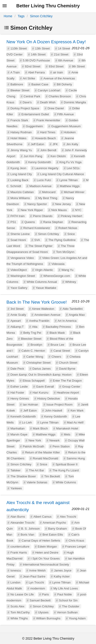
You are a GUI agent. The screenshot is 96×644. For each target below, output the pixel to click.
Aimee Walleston (43, 309)
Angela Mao (77, 315)
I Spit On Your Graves (45, 558)
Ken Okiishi (58, 156)
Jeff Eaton (38, 144)
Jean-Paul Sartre (34, 576)
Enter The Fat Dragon (67, 381)
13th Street (42, 48)
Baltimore (17, 84)
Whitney (71, 282)
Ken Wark (77, 410)
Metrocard (49, 192)
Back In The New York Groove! (37, 302)
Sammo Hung (76, 458)
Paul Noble (64, 594)
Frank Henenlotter (48, 120)
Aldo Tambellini (73, 309)
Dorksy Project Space (25, 108)
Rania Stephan (53, 222)
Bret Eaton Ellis (53, 535)
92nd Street (33, 66)
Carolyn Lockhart (49, 90)
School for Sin (68, 600)
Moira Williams (20, 198)
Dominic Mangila (75, 102)
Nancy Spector (37, 204)
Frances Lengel (76, 547)
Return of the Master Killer (42, 452)
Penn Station (61, 446)
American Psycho (54, 523)
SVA (37, 240)
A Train (15, 72)
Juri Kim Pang (33, 156)
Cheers (56, 357)
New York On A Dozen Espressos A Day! (46, 42)
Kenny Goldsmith (40, 162)
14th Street (38, 54)
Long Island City (21, 174)
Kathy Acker (62, 576)
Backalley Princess (58, 327)
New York (35, 440)
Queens (30, 222)
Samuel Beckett (40, 600)
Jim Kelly (72, 144)
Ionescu (16, 570)
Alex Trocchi (68, 517)
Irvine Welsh (37, 570)
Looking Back (19, 180)
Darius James (42, 369)
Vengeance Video (22, 258)
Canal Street (62, 351)
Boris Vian (27, 535)
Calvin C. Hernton (33, 351)
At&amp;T (17, 327)
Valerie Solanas (37, 482)
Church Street (68, 363)
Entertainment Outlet (35, 114)
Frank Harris (19, 553)
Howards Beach (45, 138)
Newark (55, 440)
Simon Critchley (41, 16)
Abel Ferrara (36, 72)
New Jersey (63, 204)
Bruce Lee (57, 345)
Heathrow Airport (68, 393)
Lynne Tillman (69, 180)
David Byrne (67, 369)
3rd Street (17, 309)
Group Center (71, 387)
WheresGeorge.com (57, 276)
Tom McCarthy (20, 612)
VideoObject (19, 270)
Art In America (67, 321)
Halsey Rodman (21, 132)
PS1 (13, 222)
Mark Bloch (40, 428)
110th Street (19, 48)
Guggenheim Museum (66, 126)
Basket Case (40, 84)
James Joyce (63, 570)
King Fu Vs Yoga (70, 162)
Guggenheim (34, 126)
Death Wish (48, 102)
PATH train (17, 216)
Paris (46, 594)
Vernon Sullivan (67, 612)
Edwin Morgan (47, 547)
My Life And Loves (66, 588)
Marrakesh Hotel (67, 428)
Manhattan (17, 428)
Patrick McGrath (33, 446)
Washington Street (23, 276)
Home (8, 16)
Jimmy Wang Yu (21, 150)
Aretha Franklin (39, 321)
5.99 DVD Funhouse (36, 60)
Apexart (16, 321)
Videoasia (58, 264)
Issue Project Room (60, 405)
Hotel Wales (18, 138)
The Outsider (71, 606)
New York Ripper (32, 210)
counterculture (20, 547)
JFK (55, 144)
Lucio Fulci (44, 180)
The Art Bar (37, 470)
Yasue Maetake (46, 288)
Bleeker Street (20, 90)
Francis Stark (19, 120)
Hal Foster (17, 393)
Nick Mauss (59, 210)
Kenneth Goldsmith (23, 416)
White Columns (66, 482)
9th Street (78, 66)
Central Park (32, 96)
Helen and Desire (47, 553)
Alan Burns (18, 517)
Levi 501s (73, 168)
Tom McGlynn (65, 252)
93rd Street (56, 66)
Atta (35, 327)
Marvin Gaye (19, 434)
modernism (38, 588)
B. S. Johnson (31, 529)
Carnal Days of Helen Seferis (41, 541)
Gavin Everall (45, 387)
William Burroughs (48, 618)
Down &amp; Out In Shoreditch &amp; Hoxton (41, 375)
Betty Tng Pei (32, 333)
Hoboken (70, 132)
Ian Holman (30, 405)
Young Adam (77, 618)
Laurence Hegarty (46, 168)
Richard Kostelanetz (37, 228)
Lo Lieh (27, 422)
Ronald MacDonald (45, 458)
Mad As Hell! (75, 422)
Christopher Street (38, 363)
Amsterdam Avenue (47, 315)
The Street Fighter (40, 246)
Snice (71, 234)
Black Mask (57, 333)
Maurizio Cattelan (22, 192)
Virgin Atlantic (44, 270)
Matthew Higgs (70, 186)
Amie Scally (18, 315)
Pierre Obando (43, 216)
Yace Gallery (19, 288)
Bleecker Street (31, 339)
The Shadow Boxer (23, 476)
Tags (21, 16)
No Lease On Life (22, 594)
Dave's (27, 102)
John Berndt (48, 150)
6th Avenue (66, 60)
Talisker (15, 470)
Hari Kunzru (40, 393)
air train (58, 72)
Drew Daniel (56, 108)
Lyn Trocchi (36, 582)
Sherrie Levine (20, 234)
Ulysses (43, 612)
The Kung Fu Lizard (65, 470)
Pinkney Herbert (71, 216)
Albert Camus (42, 517)
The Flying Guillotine (62, 240)
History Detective (49, 399)
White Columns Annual (42, 282)
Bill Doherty (64, 84)
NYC (78, 210)
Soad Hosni (18, 240)
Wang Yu (67, 270)
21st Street (61, 54)
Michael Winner (74, 192)
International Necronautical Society (46, 564)
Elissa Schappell (33, 381)
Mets (67, 434)
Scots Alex (17, 606)
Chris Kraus (76, 541)
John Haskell (54, 410)
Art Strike (29, 78)
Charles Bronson (60, 96)
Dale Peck (17, 369)
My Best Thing (48, 198)
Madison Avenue (41, 186)
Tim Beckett (52, 476)
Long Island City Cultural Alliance (62, 174)
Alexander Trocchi (22, 523)
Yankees (16, 488)
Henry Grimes (20, 399)
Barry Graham (58, 529)
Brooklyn (36, 345)
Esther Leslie (19, 387)
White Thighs (19, 618)
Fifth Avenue (66, 114)
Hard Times (48, 132)
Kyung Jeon (18, 168)
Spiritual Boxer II (66, 464)
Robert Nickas (68, 228)
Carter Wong (35, 357)
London (15, 582)
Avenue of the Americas (59, 78)
